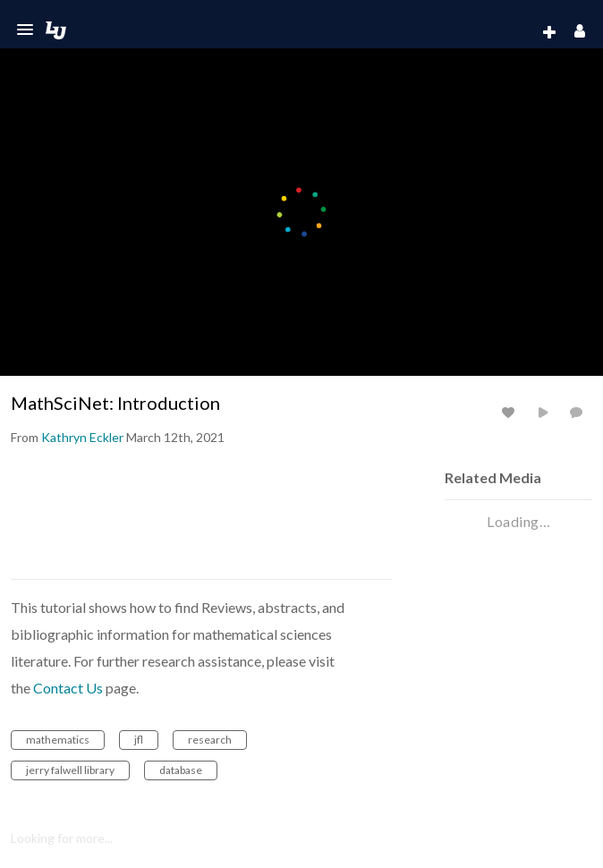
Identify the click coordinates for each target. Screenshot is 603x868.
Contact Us (68, 688)
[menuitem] (514, 33)
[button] (25, 30)
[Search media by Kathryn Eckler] (82, 437)
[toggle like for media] (511, 412)
